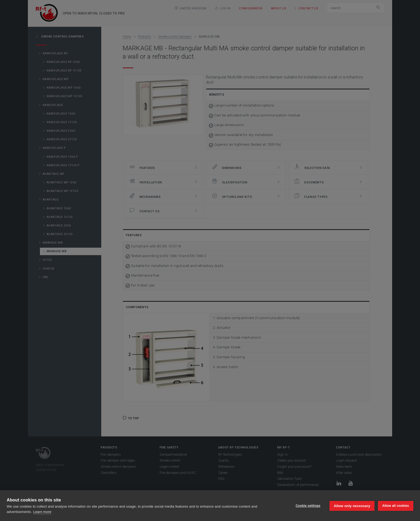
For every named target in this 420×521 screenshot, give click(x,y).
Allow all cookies (396, 506)
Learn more (42, 512)
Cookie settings (307, 506)
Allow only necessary (352, 506)
